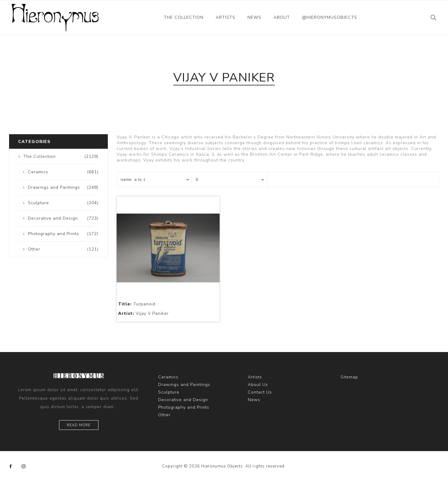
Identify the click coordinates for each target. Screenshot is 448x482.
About (282, 17)
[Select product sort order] (154, 180)
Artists (226, 17)
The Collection (184, 17)
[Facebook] (11, 467)
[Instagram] (24, 467)
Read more (79, 425)
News (254, 17)
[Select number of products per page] (230, 180)
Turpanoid (137, 304)
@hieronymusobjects (330, 17)
